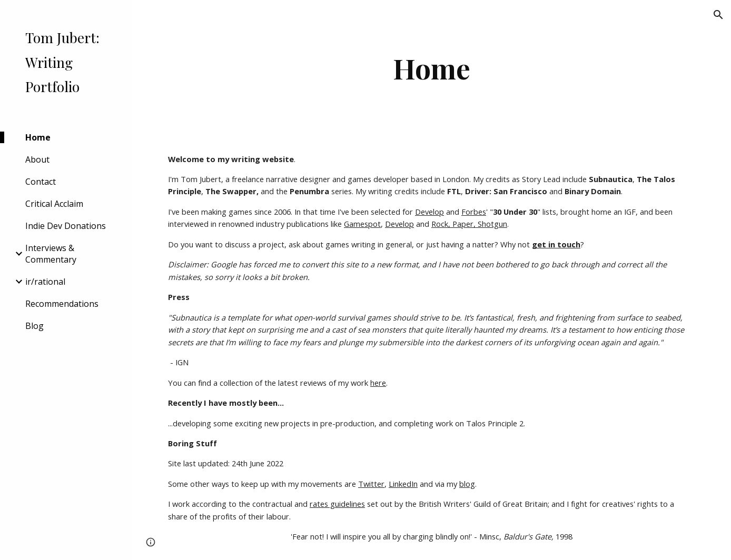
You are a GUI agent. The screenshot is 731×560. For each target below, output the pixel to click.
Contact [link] (41, 182)
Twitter (371, 484)
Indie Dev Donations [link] (66, 226)
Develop (429, 212)
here (378, 383)
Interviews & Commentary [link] (51, 254)
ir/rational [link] (45, 282)
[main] (431, 68)
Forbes (474, 212)
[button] (718, 15)
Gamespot (362, 224)
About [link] (37, 159)
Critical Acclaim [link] (54, 204)
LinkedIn (403, 484)
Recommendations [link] (62, 304)
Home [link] (38, 137)
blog (467, 484)
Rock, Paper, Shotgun (469, 224)
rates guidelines (337, 504)
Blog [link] (34, 326)
